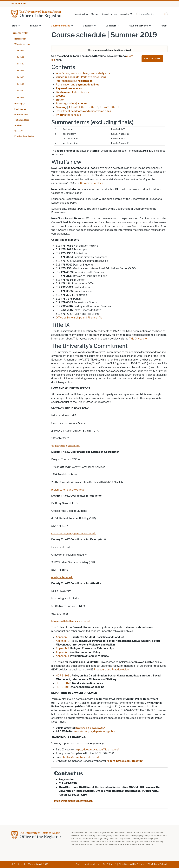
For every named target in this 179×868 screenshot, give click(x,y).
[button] (19, 26)
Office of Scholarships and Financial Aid (79, 318)
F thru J (83, 107)
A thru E (73, 107)
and (72, 104)
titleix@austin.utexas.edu (66, 446)
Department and (83, 111)
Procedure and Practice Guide (111, 670)
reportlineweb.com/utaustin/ (125, 761)
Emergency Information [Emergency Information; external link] (86, 864)
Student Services (139, 26)
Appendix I (62, 652)
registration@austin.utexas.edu (74, 801)
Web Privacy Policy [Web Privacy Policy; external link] (156, 864)
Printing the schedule (24, 136)
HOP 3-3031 (63, 676)
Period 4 (21, 70)
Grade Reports (21, 115)
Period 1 (21, 50)
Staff (14, 26)
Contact (95, 14)
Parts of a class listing (94, 77)
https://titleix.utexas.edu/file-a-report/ (97, 750)
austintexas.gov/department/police (94, 732)
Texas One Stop (81, 14)
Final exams (63, 92)
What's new (63, 73)
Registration (20, 39)
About (164, 26)
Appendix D (63, 641)
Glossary (18, 131)
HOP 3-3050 (63, 687)
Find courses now (152, 59)
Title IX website (138, 339)
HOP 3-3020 (63, 683)
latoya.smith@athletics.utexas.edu (71, 621)
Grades (60, 96)
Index (75, 92)
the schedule (69, 115)
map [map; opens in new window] (109, 73)
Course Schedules (60, 26)
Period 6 (21, 84)
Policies (84, 92)
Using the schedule (68, 77)
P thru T (104, 107)
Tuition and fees (22, 120)
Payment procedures (69, 88)
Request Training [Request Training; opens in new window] (109, 14)
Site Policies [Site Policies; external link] (108, 864)
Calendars (111, 26)
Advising (19, 125)
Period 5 (21, 77)
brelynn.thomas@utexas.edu (68, 490)
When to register (22, 44)
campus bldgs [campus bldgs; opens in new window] (98, 73)
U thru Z (114, 107)
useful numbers (79, 73)
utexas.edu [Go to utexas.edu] (19, 4)
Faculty (34, 26)
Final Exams (20, 109)
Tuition (60, 100)
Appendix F (63, 648)
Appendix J (62, 656)
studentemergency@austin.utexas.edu (74, 534)
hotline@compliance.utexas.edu (82, 757)
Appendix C (63, 637)
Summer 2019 (21, 33)
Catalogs (88, 26)
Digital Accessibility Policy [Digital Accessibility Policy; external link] (130, 864)
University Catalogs (92, 183)
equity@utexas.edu (62, 577)
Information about (74, 81)
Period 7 (21, 91)
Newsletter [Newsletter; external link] (125, 14)
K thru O (94, 107)
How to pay (20, 104)
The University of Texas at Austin (28, 864)
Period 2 (21, 57)
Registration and (78, 85)
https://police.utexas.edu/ (90, 728)
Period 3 (21, 64)
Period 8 (21, 97)
